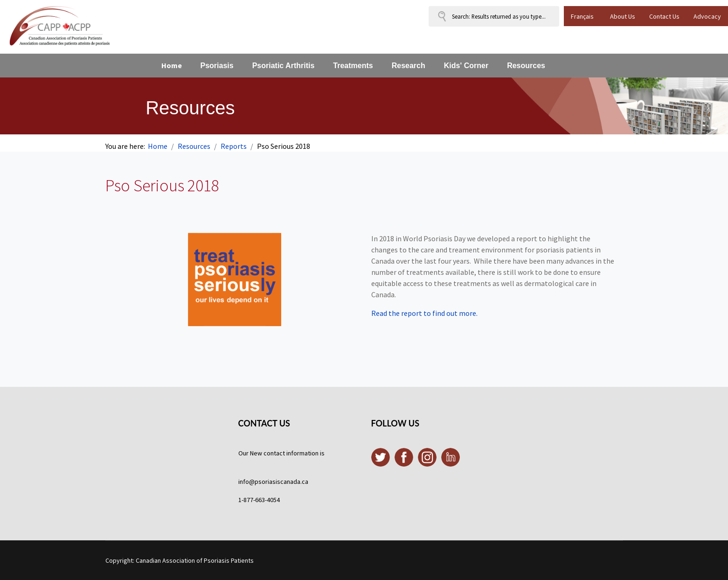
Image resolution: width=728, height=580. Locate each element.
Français (582, 16)
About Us (623, 16)
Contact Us (664, 16)
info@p (248, 482)
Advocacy (707, 16)
